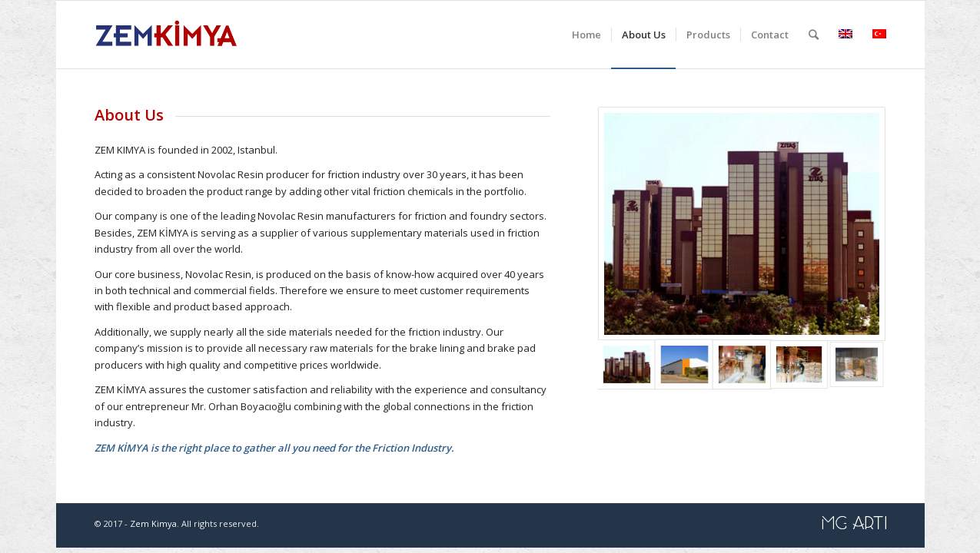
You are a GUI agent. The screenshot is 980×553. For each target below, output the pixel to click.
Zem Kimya (153, 523)
